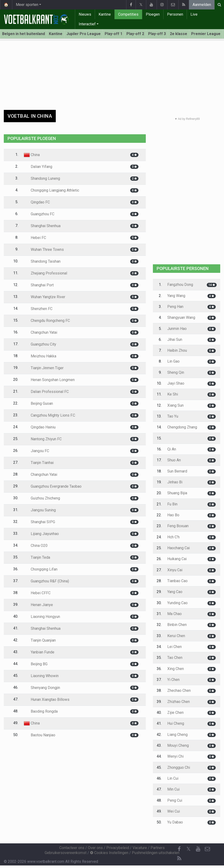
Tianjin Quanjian (40, 640)
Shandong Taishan (42, 261)
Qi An (172, 449)
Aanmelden (202, 5)
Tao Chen (175, 658)
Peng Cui (175, 800)
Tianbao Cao (177, 581)
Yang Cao (175, 592)
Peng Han (175, 307)
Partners (158, 848)
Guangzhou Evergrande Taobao (53, 486)
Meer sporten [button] (27, 5)
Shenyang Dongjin (42, 688)
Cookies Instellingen (109, 853)
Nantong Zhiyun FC (43, 439)
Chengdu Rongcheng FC (47, 321)
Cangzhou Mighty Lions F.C (50, 415)
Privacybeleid (118, 848)
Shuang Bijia (177, 493)
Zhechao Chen (179, 690)
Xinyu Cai (175, 570)
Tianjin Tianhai (39, 463)
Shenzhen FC (38, 309)
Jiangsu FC (37, 451)
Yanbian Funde (39, 652)
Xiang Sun (175, 405)
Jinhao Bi (175, 482)
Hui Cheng (176, 723)
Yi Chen (173, 680)
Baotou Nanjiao (40, 735)
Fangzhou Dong (180, 285)
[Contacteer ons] (207, 849)
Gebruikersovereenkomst (66, 853)
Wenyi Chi (175, 756)
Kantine (105, 14)
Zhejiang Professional (45, 273)
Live (194, 14)
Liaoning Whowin (41, 676)
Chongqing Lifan (41, 569)
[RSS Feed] (179, 859)
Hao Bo (173, 515)
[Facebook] (179, 849)
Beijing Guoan (38, 403)
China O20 (36, 546)
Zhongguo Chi (179, 767)
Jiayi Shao (176, 383)
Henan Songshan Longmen (49, 380)
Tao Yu (173, 416)
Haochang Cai (179, 548)
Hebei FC (35, 238)
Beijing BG (36, 664)
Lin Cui (173, 778)
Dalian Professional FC (46, 392)
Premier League (206, 34)
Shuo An (174, 460)
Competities (128, 14)
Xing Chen (176, 669)
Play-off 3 (157, 34)
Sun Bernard (177, 471)
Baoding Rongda (41, 711)
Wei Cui (174, 811)
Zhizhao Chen (179, 702)
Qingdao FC (37, 202)
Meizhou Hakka (40, 356)
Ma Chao (174, 614)
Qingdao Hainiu (40, 427)
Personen (175, 14)
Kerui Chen (176, 636)
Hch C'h (173, 537)
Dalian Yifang (38, 167)
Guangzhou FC (39, 214)
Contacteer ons (72, 848)
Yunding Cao (177, 603)
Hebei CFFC (37, 593)
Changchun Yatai (41, 332)
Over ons (95, 848)
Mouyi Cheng (178, 745)
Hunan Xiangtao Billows (47, 699)
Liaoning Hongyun (42, 617)
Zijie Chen (175, 713)
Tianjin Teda (37, 557)
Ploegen (153, 14)
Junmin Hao (177, 329)
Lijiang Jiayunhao (41, 534)
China (32, 155)
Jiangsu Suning (40, 510)
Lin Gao (173, 361)
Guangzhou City (40, 344)
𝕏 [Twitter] (189, 849)
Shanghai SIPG (39, 522)
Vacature (140, 848)
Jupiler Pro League (84, 34)
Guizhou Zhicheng (42, 498)
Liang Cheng (177, 735)
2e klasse (179, 34)
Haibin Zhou (177, 350)
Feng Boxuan (178, 526)
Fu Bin (172, 504)
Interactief (87, 24)
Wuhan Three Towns (44, 250)
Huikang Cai (177, 559)
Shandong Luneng (42, 178)
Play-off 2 (135, 34)
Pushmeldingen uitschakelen (156, 853)
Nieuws (85, 14)
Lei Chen (174, 647)
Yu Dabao (175, 822)
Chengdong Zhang (182, 427)
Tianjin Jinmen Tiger (44, 368)
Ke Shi (173, 394)
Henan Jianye (38, 605)
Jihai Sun (175, 340)
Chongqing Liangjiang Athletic (52, 190)
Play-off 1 (114, 34)
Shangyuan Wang (181, 317)
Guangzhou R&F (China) (46, 581)
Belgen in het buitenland (24, 34)
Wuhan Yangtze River (45, 297)
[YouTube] (198, 849)
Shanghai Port (39, 285)
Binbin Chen (177, 625)
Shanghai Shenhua (42, 226)
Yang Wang (176, 296)
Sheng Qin (176, 372)
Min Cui (173, 789)
